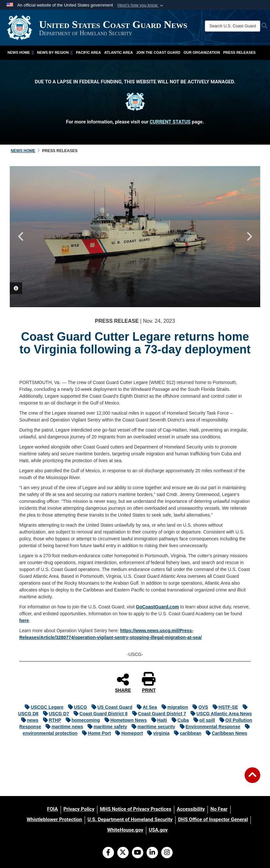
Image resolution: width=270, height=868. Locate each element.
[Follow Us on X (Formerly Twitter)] (123, 853)
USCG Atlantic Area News (220, 714)
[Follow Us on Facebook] (108, 853)
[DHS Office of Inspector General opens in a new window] (213, 819)
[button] (141, 5)
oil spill (203, 720)
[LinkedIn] (152, 853)
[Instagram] (167, 853)
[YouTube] (138, 853)
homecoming (81, 720)
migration (173, 707)
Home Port (95, 733)
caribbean (186, 733)
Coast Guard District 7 (158, 714)
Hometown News (124, 720)
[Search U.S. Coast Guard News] (233, 26)
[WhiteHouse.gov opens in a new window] (125, 830)
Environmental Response (208, 727)
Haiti (158, 720)
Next (249, 236)
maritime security (152, 727)
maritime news (63, 727)
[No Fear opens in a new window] (219, 809)
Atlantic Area (119, 52)
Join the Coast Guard (158, 52)
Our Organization (202, 52)
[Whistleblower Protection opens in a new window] (54, 819)
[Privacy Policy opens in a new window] (79, 809)
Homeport (127, 733)
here (24, 620)
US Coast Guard (110, 707)
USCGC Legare (42, 707)
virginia (157, 733)
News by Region (55, 52)
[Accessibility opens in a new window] (191, 809)
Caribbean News (225, 733)
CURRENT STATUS (170, 122)
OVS (199, 707)
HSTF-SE (224, 707)
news (28, 720)
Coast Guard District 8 (99, 714)
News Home (21, 52)
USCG (76, 707)
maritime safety (106, 727)
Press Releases (239, 52)
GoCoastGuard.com (157, 607)
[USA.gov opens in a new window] (158, 830)
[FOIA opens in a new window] (52, 809)
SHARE (123, 683)
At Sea (145, 707)
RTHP (50, 720)
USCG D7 (54, 714)
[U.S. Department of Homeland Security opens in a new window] (130, 819)
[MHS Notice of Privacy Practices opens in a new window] (136, 809)
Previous (21, 236)
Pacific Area (88, 52)
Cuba (179, 720)
